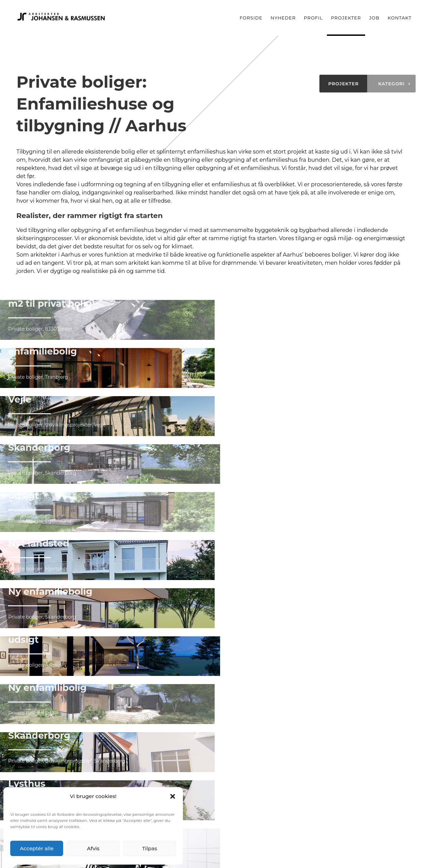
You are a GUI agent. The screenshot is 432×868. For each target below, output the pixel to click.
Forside (251, 18)
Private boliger (233, 771)
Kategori (394, 83)
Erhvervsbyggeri (235, 787)
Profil (313, 18)
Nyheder (283, 18)
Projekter (346, 18)
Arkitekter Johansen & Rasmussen (292, 852)
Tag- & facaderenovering (245, 795)
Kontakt (400, 18)
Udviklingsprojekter (240, 804)
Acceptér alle (37, 848)
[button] (173, 796)
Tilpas (149, 848)
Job (374, 18)
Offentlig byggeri (236, 763)
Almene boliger (234, 779)
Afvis (93, 848)
